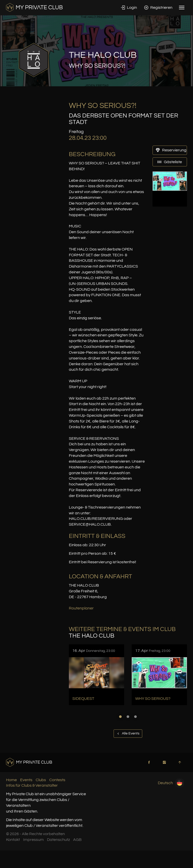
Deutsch (171, 783)
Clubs (41, 780)
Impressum (33, 840)
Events (26, 780)
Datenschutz (58, 840)
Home (11, 780)
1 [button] (120, 717)
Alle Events (128, 733)
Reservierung (171, 150)
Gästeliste (170, 162)
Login (129, 8)
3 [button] (135, 717)
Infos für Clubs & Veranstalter (32, 785)
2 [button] (128, 717)
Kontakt (13, 840)
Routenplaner (81, 608)
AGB (77, 840)
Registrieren (158, 8)
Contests (57, 780)
